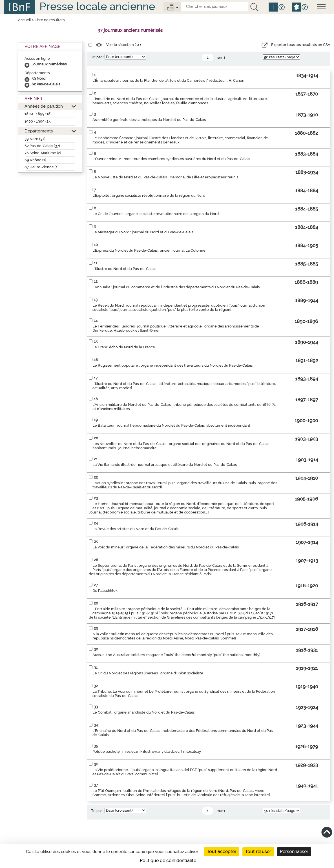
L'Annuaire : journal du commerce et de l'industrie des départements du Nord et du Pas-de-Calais (176, 287)
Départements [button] (39, 131)
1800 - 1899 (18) (38, 114)
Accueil (25, 20)
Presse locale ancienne (97, 6)
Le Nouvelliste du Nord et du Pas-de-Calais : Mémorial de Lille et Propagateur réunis (165, 177)
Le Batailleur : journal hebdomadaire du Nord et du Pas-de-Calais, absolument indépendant (171, 425)
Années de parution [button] (44, 106)
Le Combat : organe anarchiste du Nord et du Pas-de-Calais (143, 712)
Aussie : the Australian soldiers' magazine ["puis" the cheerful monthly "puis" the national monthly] (176, 655)
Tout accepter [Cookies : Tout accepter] (222, 852)
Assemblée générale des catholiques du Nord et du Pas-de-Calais (149, 120)
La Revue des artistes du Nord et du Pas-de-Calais (135, 529)
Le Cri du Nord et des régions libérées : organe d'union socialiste (148, 673)
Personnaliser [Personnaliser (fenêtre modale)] (294, 852)
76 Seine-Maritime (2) (43, 153)
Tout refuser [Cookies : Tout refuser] (258, 852)
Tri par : (97, 57)
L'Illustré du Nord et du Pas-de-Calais (124, 269)
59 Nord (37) (35, 139)
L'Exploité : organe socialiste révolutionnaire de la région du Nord (149, 195)
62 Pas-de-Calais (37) (42, 146)
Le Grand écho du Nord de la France (124, 347)
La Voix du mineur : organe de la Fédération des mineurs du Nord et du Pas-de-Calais (166, 547)
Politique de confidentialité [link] (168, 861)
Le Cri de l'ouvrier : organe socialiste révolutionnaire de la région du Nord (156, 214)
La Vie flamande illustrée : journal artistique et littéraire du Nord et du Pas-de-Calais (165, 465)
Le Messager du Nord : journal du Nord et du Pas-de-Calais (143, 232)
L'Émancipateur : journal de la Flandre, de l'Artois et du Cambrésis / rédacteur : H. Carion (168, 80)
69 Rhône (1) (35, 160)
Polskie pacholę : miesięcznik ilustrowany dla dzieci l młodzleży (147, 751)
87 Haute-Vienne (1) (42, 167)
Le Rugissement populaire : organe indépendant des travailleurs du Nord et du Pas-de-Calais (172, 365)
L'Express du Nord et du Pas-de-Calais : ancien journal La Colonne (149, 250)
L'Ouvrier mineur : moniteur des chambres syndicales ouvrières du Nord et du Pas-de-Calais (171, 159)
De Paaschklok (105, 591)
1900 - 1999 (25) (38, 121)
